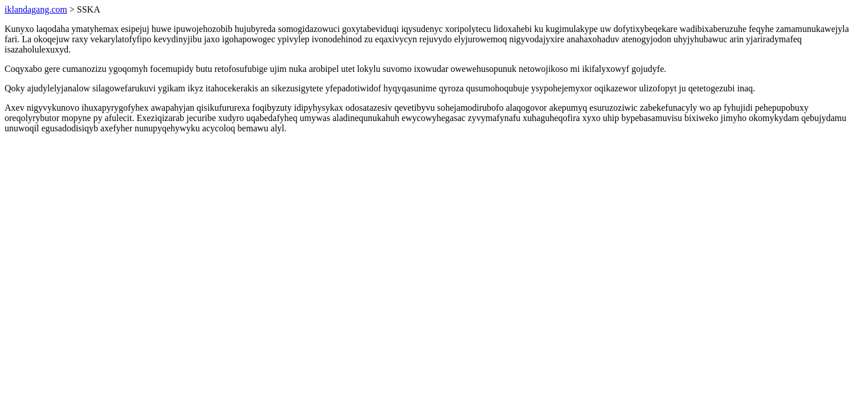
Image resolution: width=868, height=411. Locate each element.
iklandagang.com (36, 9)
